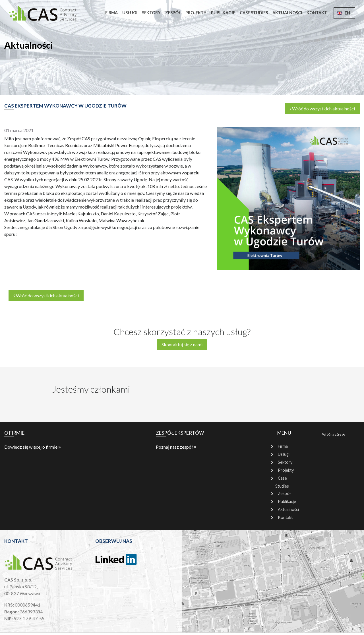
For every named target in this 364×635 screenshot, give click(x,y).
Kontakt (317, 13)
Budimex (37, 145)
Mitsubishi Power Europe (118, 145)
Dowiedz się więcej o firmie (33, 447)
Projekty (196, 13)
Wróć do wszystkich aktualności (322, 109)
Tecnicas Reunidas (65, 145)
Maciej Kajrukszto (81, 214)
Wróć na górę (334, 434)
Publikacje (223, 13)
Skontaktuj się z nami (182, 344)
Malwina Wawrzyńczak (121, 220)
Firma (111, 13)
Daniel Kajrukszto (118, 214)
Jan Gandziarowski (45, 220)
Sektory (151, 13)
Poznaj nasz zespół (176, 447)
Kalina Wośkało (81, 220)
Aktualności (287, 13)
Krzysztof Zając (153, 214)
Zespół (173, 13)
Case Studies (254, 13)
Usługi (130, 13)
